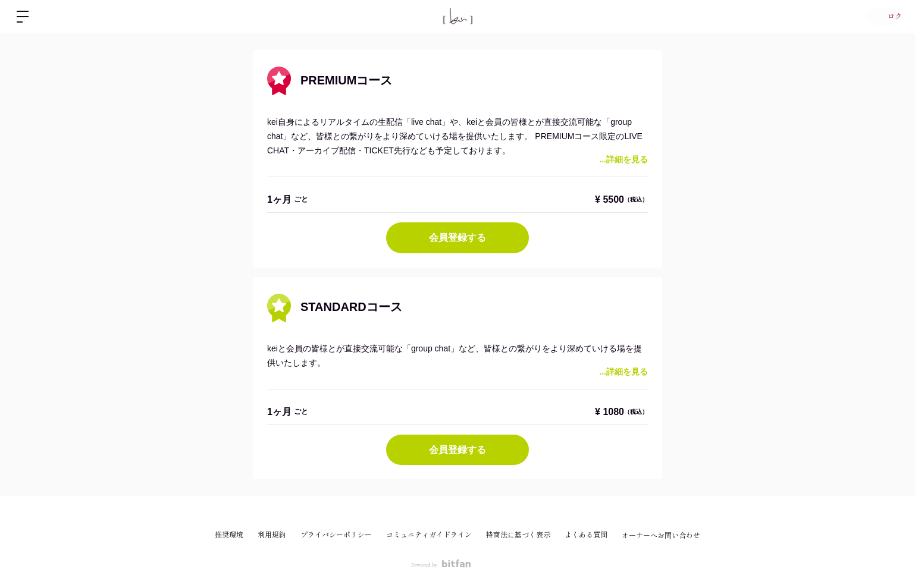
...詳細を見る (623, 159)
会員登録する (458, 238)
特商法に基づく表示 (518, 535)
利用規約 (272, 535)
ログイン (879, 17)
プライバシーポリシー (336, 535)
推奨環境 (229, 535)
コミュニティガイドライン (429, 535)
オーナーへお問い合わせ (661, 536)
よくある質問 (586, 535)
